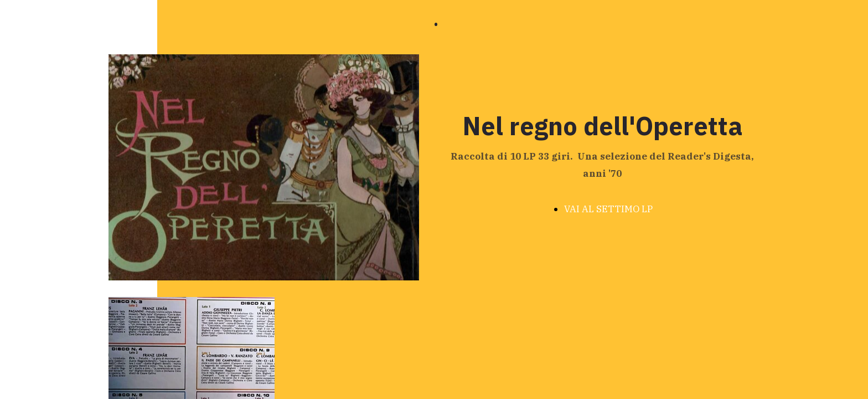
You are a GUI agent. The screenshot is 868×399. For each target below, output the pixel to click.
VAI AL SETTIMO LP (608, 209)
